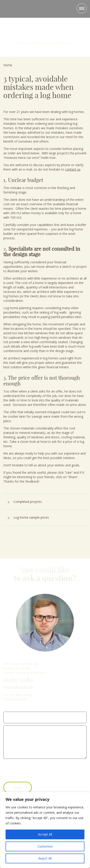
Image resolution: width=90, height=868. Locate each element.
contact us (73, 169)
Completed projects (28, 502)
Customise (45, 846)
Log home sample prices (31, 517)
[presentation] (37, 771)
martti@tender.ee (19, 687)
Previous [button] (6, 35)
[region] (45, 830)
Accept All (45, 834)
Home (8, 65)
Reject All (45, 858)
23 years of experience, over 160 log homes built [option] (45, 33)
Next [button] (84, 35)
